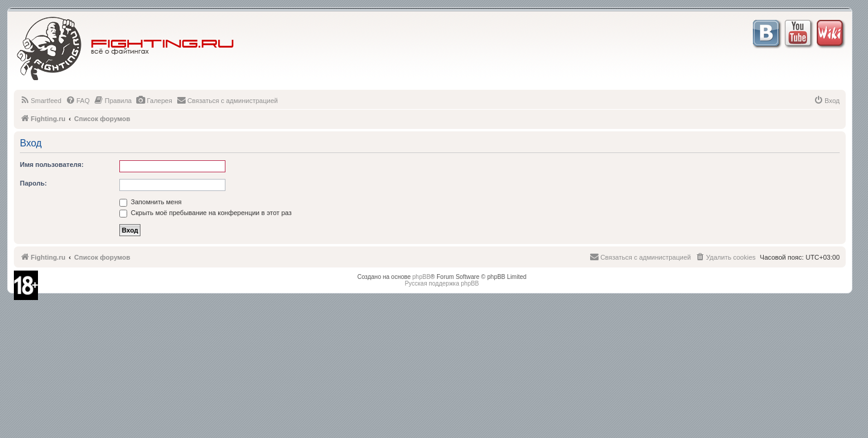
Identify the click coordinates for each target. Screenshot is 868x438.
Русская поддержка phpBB (442, 283)
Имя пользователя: (52, 164)
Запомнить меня (150, 202)
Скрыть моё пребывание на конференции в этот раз (206, 213)
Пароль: (33, 183)
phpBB (421, 277)
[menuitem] (41, 101)
